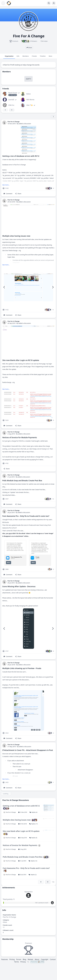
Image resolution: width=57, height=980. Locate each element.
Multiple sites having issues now (16, 236)
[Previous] (4, 287)
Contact (53, 959)
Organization (9, 57)
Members (26, 57)
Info (18, 57)
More (50, 57)
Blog (24, 959)
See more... (6, 185)
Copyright (45, 959)
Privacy (23, 962)
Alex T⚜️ (30, 105)
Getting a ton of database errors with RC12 (21, 156)
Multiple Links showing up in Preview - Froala (22, 668)
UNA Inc (11, 105)
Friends (34, 57)
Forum (19, 959)
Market (30, 959)
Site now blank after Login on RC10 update (21, 360)
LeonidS (11, 100)
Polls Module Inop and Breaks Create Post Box (22, 480)
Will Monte (30, 100)
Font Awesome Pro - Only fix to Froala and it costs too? (26, 516)
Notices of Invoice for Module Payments (20, 437)
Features (5, 959)
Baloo (29, 94)
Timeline (43, 57)
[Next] (53, 287)
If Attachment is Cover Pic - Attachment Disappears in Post (28, 750)
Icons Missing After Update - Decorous (19, 586)
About (37, 959)
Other (5, 922)
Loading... (6, 794)
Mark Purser (13, 93)
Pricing (12, 959)
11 (4, 927)
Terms (17, 962)
